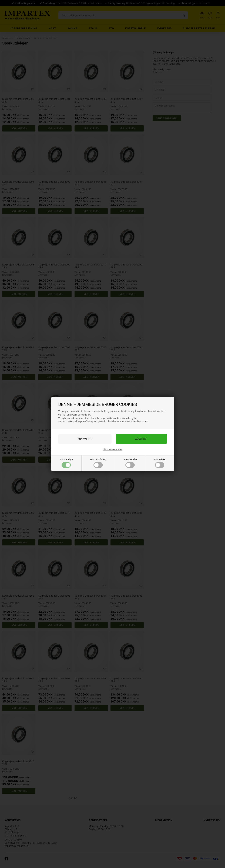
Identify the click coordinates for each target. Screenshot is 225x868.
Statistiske (160, 463)
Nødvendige (66, 463)
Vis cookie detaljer (112, 449)
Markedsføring (98, 463)
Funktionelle (130, 463)
